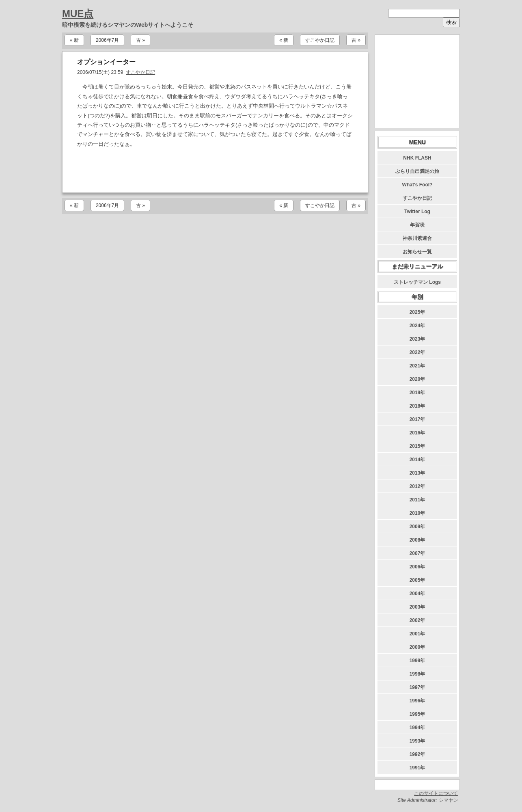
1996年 (417, 701)
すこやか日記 (320, 40)
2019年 (417, 393)
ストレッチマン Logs (417, 282)
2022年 (417, 352)
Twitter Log (417, 212)
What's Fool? (417, 185)
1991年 (417, 768)
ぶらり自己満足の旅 (417, 171)
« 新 (74, 40)
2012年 (417, 486)
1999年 (417, 661)
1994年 (417, 728)
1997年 (417, 687)
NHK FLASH (417, 158)
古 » (140, 40)
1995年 (417, 714)
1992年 (417, 754)
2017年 (417, 419)
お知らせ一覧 (417, 252)
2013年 (417, 473)
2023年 (417, 339)
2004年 (417, 594)
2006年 (417, 567)
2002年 (417, 620)
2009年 (417, 527)
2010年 (417, 513)
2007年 (417, 553)
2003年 (417, 607)
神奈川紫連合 (417, 238)
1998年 (417, 674)
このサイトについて (436, 793)
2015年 (417, 446)
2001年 (417, 634)
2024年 (417, 326)
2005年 (417, 580)
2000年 (417, 647)
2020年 (417, 379)
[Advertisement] (215, 171)
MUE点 (78, 14)
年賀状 (417, 225)
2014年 (417, 460)
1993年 (417, 741)
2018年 (417, 406)
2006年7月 (107, 40)
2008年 (417, 540)
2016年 (417, 433)
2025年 (417, 312)
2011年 (417, 500)
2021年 (417, 366)
